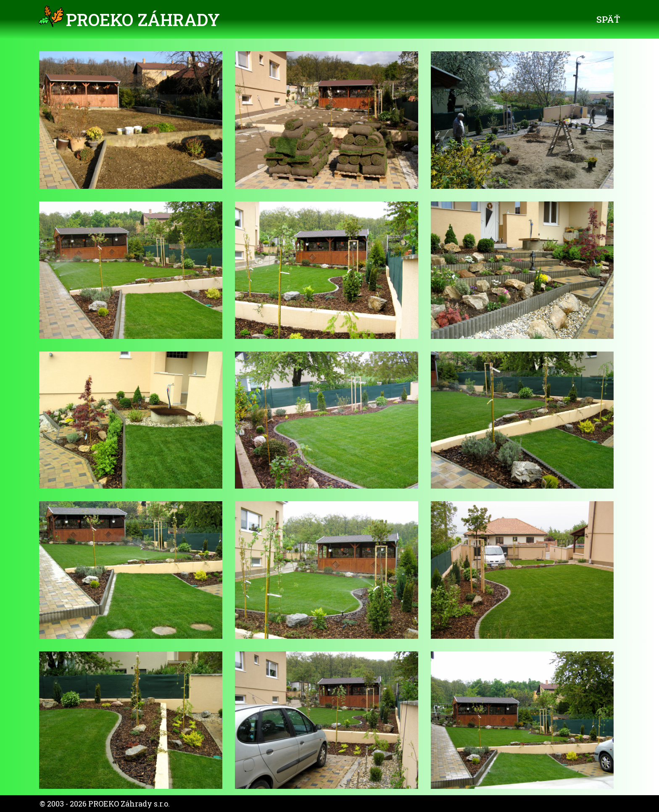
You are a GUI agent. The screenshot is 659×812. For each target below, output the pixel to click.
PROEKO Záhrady (143, 20)
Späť (608, 19)
